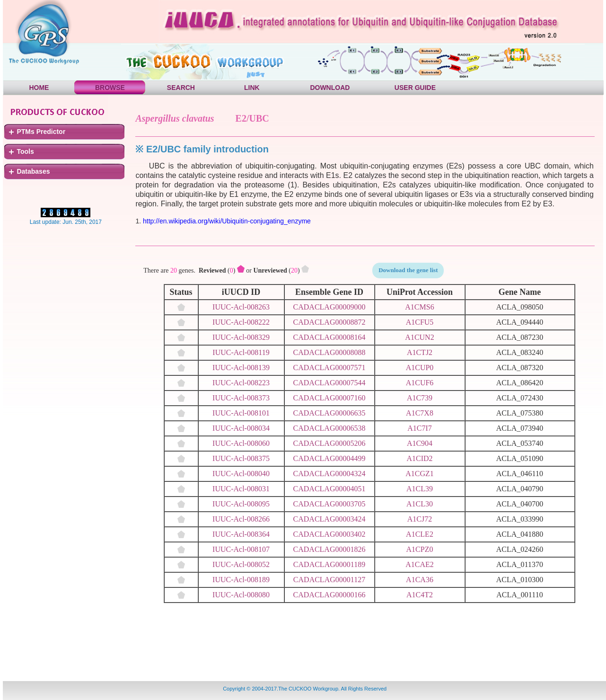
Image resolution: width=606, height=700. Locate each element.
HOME (39, 88)
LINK (252, 88)
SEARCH (181, 88)
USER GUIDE (415, 88)
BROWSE (110, 88)
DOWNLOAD (330, 88)
